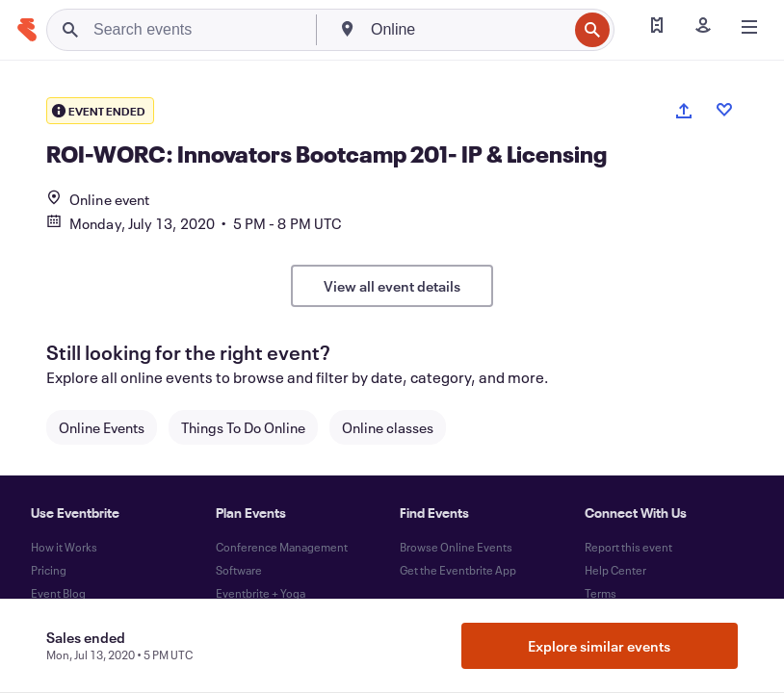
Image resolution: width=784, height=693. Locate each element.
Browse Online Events (456, 547)
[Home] (27, 30)
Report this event (628, 547)
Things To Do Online (243, 427)
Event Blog (58, 593)
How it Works (64, 547)
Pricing (49, 570)
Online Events (102, 427)
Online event (98, 199)
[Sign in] (703, 27)
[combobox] (467, 30)
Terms (601, 593)
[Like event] (724, 110)
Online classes (388, 427)
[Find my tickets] (657, 27)
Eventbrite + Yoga (261, 593)
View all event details (392, 286)
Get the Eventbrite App (458, 570)
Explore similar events (599, 646)
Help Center (615, 570)
